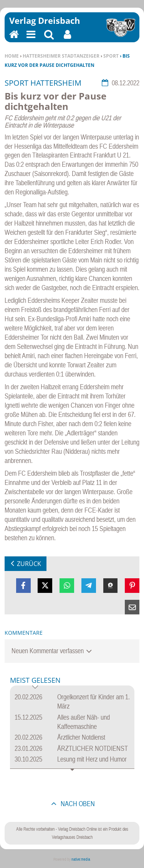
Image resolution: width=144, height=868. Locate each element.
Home (12, 56)
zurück (29, 564)
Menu (30, 39)
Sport (111, 56)
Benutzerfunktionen (67, 39)
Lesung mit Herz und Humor (92, 759)
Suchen (49, 39)
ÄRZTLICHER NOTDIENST (93, 748)
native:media (81, 859)
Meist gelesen (35, 681)
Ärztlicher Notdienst (81, 737)
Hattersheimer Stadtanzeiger (61, 56)
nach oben (77, 804)
